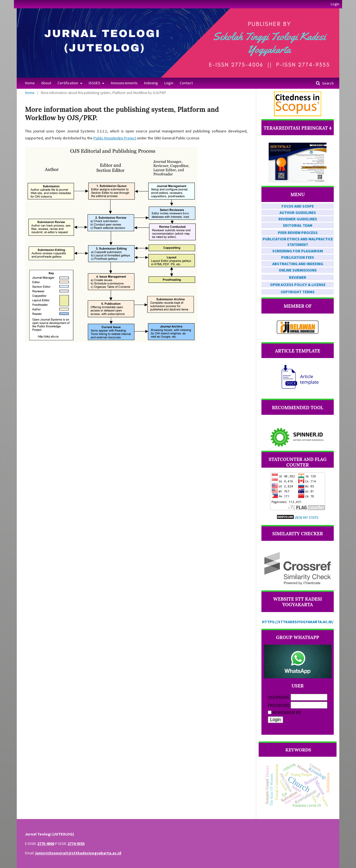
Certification (68, 83)
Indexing (151, 83)
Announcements (124, 83)
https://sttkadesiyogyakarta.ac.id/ (298, 622)
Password (279, 705)
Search (327, 83)
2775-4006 (46, 844)
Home (30, 83)
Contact (186, 83)
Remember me (287, 712)
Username (279, 697)
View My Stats (306, 517)
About (46, 83)
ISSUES (95, 83)
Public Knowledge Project (115, 138)
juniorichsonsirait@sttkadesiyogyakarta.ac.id (78, 853)
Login (169, 83)
